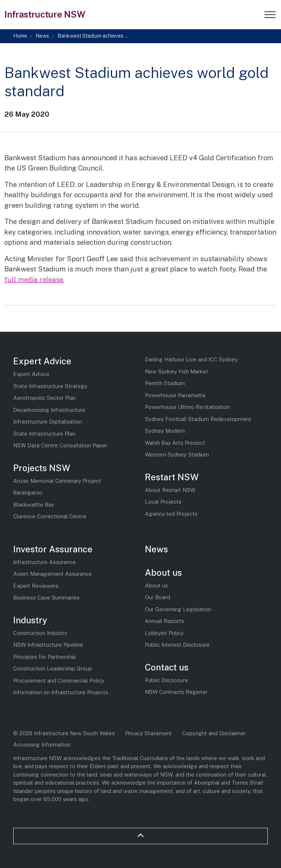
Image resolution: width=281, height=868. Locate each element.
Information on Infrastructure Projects (61, 692)
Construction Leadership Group (53, 668)
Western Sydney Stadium (177, 454)
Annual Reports (164, 621)
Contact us (167, 667)
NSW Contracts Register (176, 692)
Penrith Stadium (165, 383)
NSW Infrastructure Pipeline (48, 645)
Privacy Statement (149, 733)
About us (163, 572)
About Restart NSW (170, 490)
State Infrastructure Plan (44, 434)
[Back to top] (140, 836)
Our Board (158, 597)
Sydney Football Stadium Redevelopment (198, 419)
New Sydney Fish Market (177, 371)
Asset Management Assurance (53, 574)
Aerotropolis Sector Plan (44, 398)
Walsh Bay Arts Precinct (175, 443)
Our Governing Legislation (178, 609)
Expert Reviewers (36, 586)
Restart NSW (172, 477)
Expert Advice (42, 361)
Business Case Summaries (46, 598)
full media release (34, 279)
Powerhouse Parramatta (175, 395)
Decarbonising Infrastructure (49, 410)
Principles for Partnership (45, 657)
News (156, 549)
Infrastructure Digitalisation (48, 422)
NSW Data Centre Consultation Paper (60, 445)
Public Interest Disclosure (177, 645)
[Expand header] (270, 15)
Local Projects (163, 502)
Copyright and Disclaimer (214, 733)
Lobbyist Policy (164, 633)
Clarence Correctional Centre (50, 516)
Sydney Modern (165, 431)
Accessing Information (42, 745)
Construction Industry (40, 633)
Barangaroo (28, 493)
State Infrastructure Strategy (50, 386)
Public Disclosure (166, 680)
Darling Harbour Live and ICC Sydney (191, 359)
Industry (30, 620)
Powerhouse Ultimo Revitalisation (187, 407)
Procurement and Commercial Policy (59, 681)
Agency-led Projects (171, 514)
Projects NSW (42, 468)
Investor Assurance (53, 549)
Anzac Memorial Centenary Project (57, 481)
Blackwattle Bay (34, 505)
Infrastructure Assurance (44, 562)
